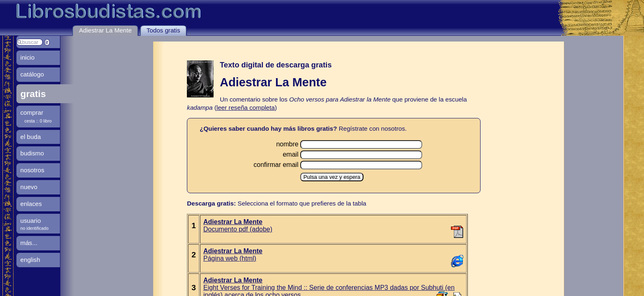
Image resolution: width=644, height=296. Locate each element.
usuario (31, 221)
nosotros (32, 170)
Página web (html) (233, 255)
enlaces (31, 204)
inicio (28, 57)
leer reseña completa (246, 108)
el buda (31, 137)
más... (29, 243)
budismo (32, 153)
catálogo (32, 74)
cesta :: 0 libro (38, 121)
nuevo (29, 187)
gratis (33, 94)
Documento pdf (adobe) (238, 225)
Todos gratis (163, 30)
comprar (32, 112)
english (30, 260)
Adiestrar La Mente (105, 30)
